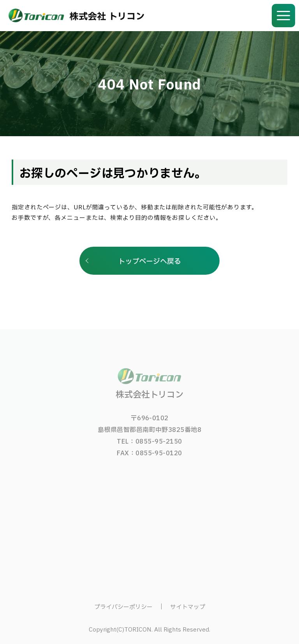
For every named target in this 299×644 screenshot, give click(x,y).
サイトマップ (188, 607)
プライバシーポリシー (123, 607)
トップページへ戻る (150, 262)
